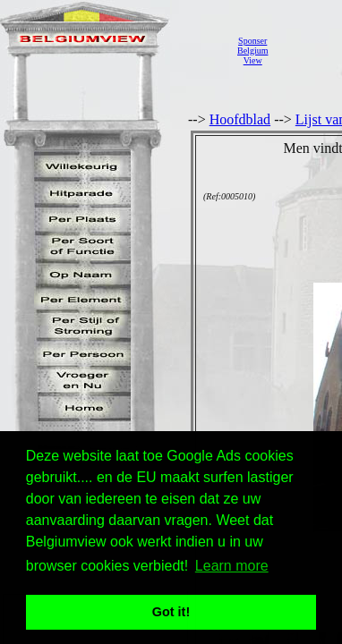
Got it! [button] (171, 612)
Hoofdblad (240, 119)
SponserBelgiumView (252, 51)
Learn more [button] (232, 566)
